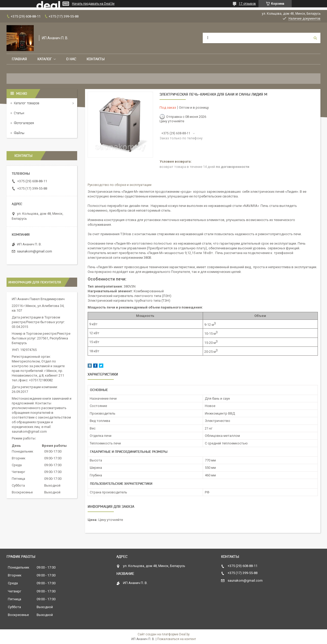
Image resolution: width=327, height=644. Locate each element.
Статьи (19, 113)
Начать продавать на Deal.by (93, 4)
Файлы (19, 133)
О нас (71, 59)
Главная (19, 59)
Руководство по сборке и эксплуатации (120, 185)
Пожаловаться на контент (177, 639)
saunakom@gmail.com (35, 251)
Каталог (45, 59)
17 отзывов (247, 4)
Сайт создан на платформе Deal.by (164, 634)
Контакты (96, 59)
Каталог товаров (27, 103)
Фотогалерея (24, 123)
